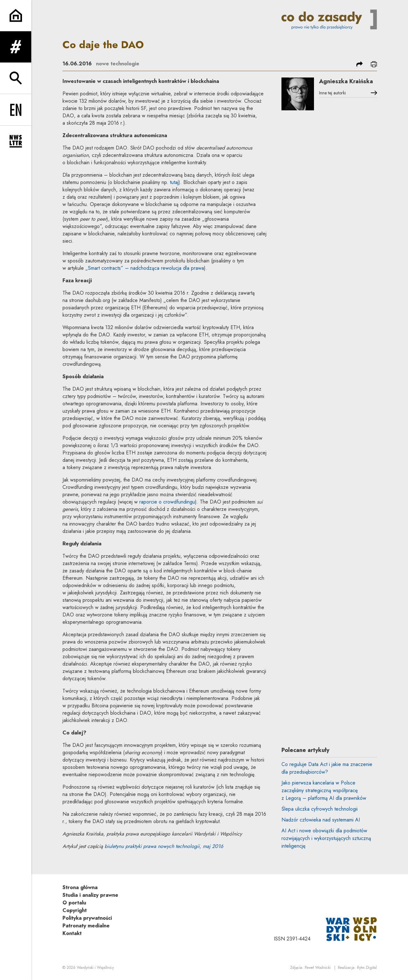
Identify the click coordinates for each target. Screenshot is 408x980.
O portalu (74, 903)
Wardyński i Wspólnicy (95, 968)
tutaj (174, 182)
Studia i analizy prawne (90, 895)
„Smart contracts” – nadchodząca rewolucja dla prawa (145, 268)
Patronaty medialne (86, 926)
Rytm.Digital (367, 968)
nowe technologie (118, 64)
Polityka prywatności (87, 918)
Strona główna (80, 887)
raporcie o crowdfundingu (167, 502)
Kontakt (72, 933)
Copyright (75, 910)
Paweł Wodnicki (318, 968)
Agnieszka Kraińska (346, 81)
